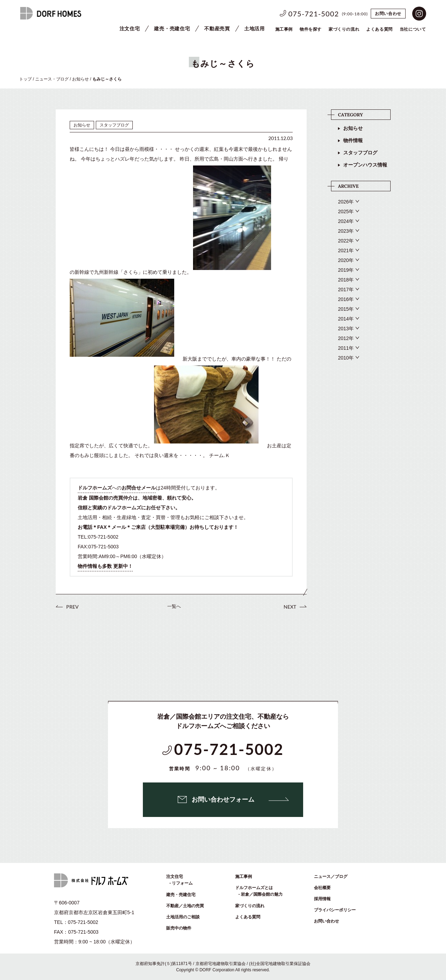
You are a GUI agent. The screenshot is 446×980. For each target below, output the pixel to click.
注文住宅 (130, 29)
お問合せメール (139, 488)
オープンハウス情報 (365, 165)
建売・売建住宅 (172, 29)
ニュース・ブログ (52, 79)
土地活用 (255, 29)
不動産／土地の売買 (185, 906)
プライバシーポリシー (335, 910)
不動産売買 (217, 29)
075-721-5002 (314, 14)
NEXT (290, 607)
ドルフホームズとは (254, 888)
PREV (72, 607)
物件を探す (311, 29)
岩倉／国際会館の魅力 (262, 894)
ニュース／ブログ (331, 877)
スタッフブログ (360, 153)
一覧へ (174, 606)
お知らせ (80, 79)
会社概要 (322, 888)
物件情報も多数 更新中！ (105, 566)
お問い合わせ (388, 14)
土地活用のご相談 (183, 917)
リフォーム (182, 883)
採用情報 (322, 899)
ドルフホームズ (95, 488)
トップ (25, 79)
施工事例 (284, 29)
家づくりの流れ (344, 29)
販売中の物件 (179, 928)
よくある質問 (248, 917)
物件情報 (353, 140)
